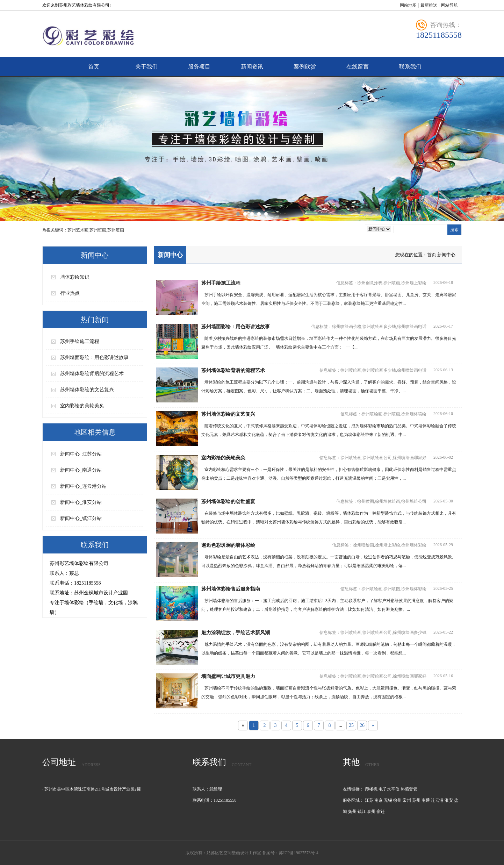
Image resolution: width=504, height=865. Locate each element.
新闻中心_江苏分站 (81, 454)
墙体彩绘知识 (75, 277)
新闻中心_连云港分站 (83, 486)
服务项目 (199, 67)
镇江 (362, 812)
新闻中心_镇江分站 (81, 518)
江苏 (369, 800)
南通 (426, 800)
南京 (379, 800)
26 (362, 725)
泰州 (371, 812)
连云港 (437, 800)
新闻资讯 (252, 67)
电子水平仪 (389, 789)
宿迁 (381, 812)
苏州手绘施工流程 (80, 341)
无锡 (388, 800)
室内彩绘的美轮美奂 (82, 406)
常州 (407, 800)
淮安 (449, 800)
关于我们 (146, 67)
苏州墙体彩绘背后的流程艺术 (92, 374)
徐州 (397, 800)
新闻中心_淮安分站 (81, 502)
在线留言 (358, 67)
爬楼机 (371, 789)
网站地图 (408, 5)
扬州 (352, 812)
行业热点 (70, 293)
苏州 (416, 800)
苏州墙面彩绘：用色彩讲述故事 (94, 358)
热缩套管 (409, 789)
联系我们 (410, 67)
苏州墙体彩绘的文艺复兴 (87, 390)
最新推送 (429, 5)
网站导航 (449, 5)
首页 (94, 67)
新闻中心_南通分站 (81, 470)
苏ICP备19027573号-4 (299, 853)
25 (351, 725)
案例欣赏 (305, 67)
